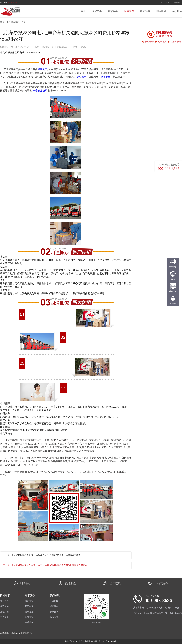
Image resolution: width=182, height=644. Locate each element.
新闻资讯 (55, 595)
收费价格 (97, 11)
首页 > (3, 22)
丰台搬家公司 (40, 91)
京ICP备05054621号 (109, 641)
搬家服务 (113, 11)
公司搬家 (81, 77)
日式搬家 (29, 617)
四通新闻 (161, 11)
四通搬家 (5, 595)
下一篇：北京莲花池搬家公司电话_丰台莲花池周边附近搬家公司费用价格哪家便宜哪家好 (45, 565)
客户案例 (4, 617)
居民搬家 (29, 606)
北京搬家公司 (27, 633)
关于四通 (177, 11)
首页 (83, 11)
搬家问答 (145, 11)
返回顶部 (173, 304)
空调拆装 (29, 622)
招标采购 (15, 633)
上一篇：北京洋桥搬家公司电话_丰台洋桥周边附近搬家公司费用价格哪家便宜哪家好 (43, 555)
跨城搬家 (29, 612)
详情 (23, 22)
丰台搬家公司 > (14, 22)
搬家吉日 (54, 612)
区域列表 (129, 11)
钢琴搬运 (106, 77)
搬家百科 (54, 606)
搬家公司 (43, 69)
